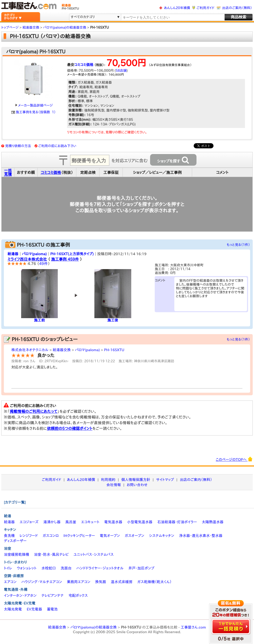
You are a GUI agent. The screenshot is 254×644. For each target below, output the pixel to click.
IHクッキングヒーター (79, 536)
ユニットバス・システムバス (94, 554)
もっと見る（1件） (238, 245)
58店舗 (121, 71)
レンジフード (29, 536)
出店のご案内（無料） (237, 8)
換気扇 (101, 582)
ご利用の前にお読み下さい (57, 146)
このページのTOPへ (234, 459)
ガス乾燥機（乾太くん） (155, 582)
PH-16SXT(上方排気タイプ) (72, 254)
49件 (44, 264)
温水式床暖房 (122, 582)
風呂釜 (71, 522)
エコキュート (90, 522)
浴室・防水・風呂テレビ (51, 554)
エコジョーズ (29, 522)
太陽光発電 (13, 609)
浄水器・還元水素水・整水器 (201, 536)
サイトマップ (165, 480)
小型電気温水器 (140, 522)
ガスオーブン (135, 536)
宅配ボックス (78, 595)
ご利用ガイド (205, 8)
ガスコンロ (51, 536)
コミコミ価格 (84, 65)
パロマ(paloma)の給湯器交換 (94, 627)
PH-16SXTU (114, 350)
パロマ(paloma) (34, 254)
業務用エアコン (79, 582)
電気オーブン (110, 536)
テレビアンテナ (53, 595)
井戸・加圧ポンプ (141, 568)
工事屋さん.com (193, 627)
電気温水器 (113, 522)
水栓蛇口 (49, 568)
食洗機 (9, 536)
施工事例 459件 (65, 259)
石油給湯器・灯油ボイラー (177, 522)
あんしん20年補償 (177, 8)
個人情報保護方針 (136, 480)
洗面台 (66, 568)
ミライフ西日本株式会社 (27, 259)
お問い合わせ (137, 485)
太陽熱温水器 (212, 522)
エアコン (10, 582)
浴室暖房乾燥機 (17, 554)
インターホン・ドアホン (20, 595)
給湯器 (13, 254)
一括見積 (8, 172)
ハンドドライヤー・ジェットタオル (100, 568)
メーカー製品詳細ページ (34, 105)
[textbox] (173, 17)
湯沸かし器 (52, 522)
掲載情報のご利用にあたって (34, 411)
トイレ (8, 568)
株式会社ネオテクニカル (30, 350)
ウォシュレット (27, 568)
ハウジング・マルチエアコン (42, 582)
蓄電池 (52, 609)
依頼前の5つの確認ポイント (70, 428)
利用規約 (108, 480)
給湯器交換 (62, 350)
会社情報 (114, 485)
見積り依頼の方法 (18, 146)
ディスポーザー (15, 541)
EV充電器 (34, 609)
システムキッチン (162, 536)
